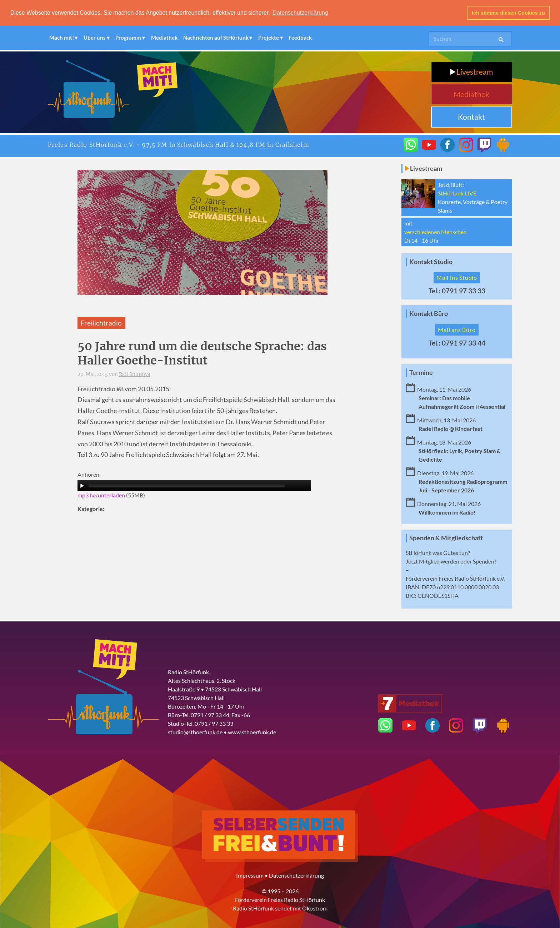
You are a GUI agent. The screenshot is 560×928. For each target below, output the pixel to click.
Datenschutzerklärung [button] (300, 13)
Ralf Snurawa (135, 374)
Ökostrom (315, 908)
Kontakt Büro (429, 314)
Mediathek (164, 38)
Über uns (95, 38)
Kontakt (471, 117)
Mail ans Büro (457, 330)
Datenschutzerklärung (296, 875)
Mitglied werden (439, 561)
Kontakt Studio (431, 261)
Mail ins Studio (457, 277)
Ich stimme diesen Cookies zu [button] (508, 13)
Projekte (269, 38)
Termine (421, 372)
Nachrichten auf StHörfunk (216, 38)
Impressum (250, 875)
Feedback (300, 38)
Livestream (472, 72)
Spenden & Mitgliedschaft (446, 538)
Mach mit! (62, 38)
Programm (128, 38)
